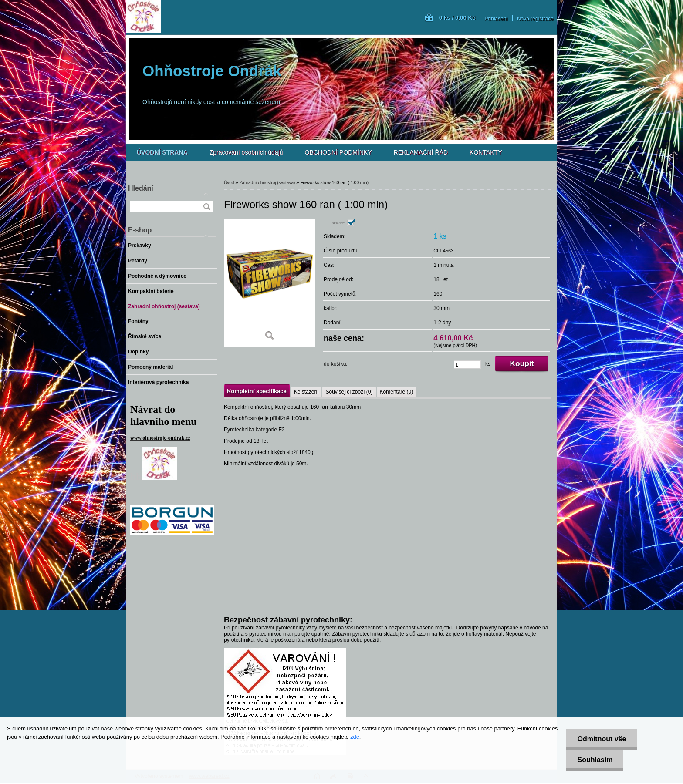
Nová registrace (535, 19)
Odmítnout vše (602, 739)
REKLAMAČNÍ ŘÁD (421, 152)
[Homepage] (162, 152)
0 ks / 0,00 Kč (457, 18)
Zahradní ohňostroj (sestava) (267, 183)
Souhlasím (595, 760)
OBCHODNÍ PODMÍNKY (338, 152)
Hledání (141, 188)
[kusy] (467, 365)
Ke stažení (306, 392)
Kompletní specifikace (257, 391)
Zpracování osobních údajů (246, 152)
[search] (206, 207)
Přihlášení (496, 19)
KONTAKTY (486, 152)
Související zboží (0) (349, 392)
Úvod (229, 183)
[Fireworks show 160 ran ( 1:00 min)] (270, 283)
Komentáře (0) (397, 392)
